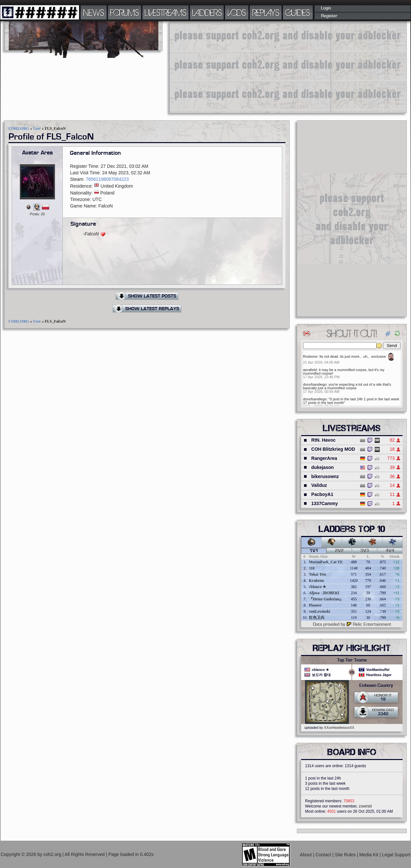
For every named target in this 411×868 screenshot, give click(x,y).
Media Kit (369, 855)
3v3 (365, 551)
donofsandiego (315, 384)
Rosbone (310, 356)
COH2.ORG (19, 128)
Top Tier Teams (352, 660)
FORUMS (125, 12)
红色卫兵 (317, 618)
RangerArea (324, 458)
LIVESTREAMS (166, 12)
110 (312, 568)
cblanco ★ (318, 587)
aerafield (310, 370)
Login (326, 8)
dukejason (322, 467)
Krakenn (316, 581)
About (306, 855)
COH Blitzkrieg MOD (333, 449)
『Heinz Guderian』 (326, 599)
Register (329, 16)
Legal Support (396, 855)
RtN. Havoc (323, 440)
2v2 (339, 551)
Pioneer (315, 605)
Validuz (319, 485)
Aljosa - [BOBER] (324, 593)
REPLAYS (266, 12)
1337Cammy (325, 503)
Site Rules (346, 855)
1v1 (314, 551)
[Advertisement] (256, 67)
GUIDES (298, 12)
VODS (237, 12)
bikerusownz (325, 476)
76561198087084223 (107, 179)
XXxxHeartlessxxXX (339, 728)
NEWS (94, 12)
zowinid (365, 806)
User (37, 128)
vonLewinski (319, 611)
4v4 (390, 551)
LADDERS (207, 12)
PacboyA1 (322, 494)
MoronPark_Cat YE (326, 562)
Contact (324, 855)
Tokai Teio (318, 574)
